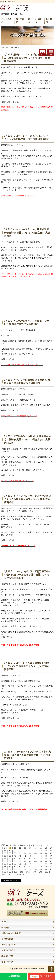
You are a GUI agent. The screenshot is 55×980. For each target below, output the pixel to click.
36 (46, 853)
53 (30, 859)
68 (5, 864)
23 (30, 851)
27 (51, 851)
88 (5, 869)
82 (25, 866)
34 (35, 853)
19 (10, 851)
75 (40, 864)
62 (25, 861)
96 (46, 869)
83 (30, 866)
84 (35, 866)
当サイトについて (9, 945)
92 (25, 869)
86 (46, 866)
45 (40, 856)
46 (46, 856)
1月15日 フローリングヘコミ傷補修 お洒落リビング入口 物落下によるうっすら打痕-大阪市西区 (27, 666)
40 (15, 856)
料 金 (29, 20)
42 (25, 856)
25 (40, 851)
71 (20, 864)
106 (3, 874)
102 (28, 872)
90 (15, 869)
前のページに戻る (11, 881)
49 (10, 859)
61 (20, 861)
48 (5, 859)
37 (51, 853)
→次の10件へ (19, 874)
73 (30, 864)
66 (46, 861)
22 (25, 851)
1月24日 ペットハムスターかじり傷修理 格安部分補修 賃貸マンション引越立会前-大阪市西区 (27, 233)
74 (35, 864)
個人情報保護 (7, 939)
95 (40, 869)
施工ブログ (20, 20)
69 (10, 864)
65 (40, 861)
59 (10, 861)
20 (15, 851)
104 (40, 872)
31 (20, 853)
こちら (51, 632)
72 (25, 864)
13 (30, 848)
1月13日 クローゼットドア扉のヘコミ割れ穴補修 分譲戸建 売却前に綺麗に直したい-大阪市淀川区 (27, 755)
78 (5, 866)
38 (5, 856)
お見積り (38, 20)
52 (25, 859)
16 (46, 848)
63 (30, 861)
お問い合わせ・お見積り (12, 933)
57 (51, 859)
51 (20, 859)
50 (15, 859)
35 (40, 853)
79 (10, 866)
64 (35, 861)
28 (5, 853)
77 (51, 864)
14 (35, 848)
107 (9, 874)
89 (10, 869)
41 (20, 856)
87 (51, 866)
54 (35, 859)
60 (15, 861)
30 (15, 853)
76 (46, 864)
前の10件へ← (19, 845)
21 (20, 851)
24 (35, 851)
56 (46, 859)
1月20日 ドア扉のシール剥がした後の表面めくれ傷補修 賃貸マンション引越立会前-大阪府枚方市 (27, 440)
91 (20, 869)
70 (15, 864)
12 (25, 848)
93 (30, 869)
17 (51, 848)
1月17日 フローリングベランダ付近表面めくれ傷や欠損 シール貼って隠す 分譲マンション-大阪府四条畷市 (27, 575)
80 (15, 866)
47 (51, 856)
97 (51, 869)
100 (16, 872)
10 (15, 848)
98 (5, 872)
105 (46, 872)
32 (25, 853)
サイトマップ (7, 962)
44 (35, 856)
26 (46, 851)
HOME (3, 47)
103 (34, 872)
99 (10, 872)
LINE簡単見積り (14, 976)
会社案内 (49, 20)
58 (5, 861)
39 (10, 856)
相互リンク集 (7, 956)
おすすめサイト (8, 950)
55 (40, 859)
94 (35, 869)
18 (5, 851)
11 (20, 848)
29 (10, 853)
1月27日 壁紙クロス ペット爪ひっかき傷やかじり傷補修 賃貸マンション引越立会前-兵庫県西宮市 (27, 58)
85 (40, 866)
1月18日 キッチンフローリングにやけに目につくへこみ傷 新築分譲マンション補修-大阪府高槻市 (27, 499)
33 (30, 853)
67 (51, 861)
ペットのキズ (6, 20)
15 (41, 848)
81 (20, 866)
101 (22, 872)
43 (30, 856)
